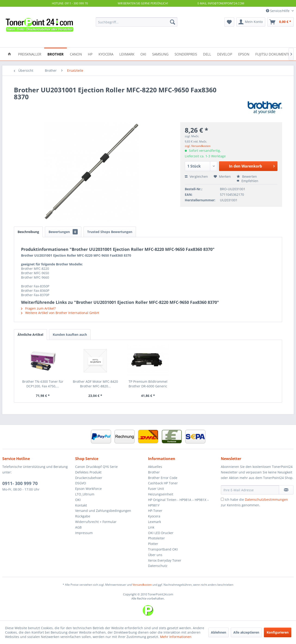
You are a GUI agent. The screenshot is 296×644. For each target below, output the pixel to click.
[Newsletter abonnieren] (286, 490)
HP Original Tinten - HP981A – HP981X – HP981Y (178, 502)
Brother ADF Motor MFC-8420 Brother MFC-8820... (95, 384)
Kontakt (81, 505)
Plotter (153, 544)
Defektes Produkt (88, 472)
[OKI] (143, 54)
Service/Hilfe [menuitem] (278, 11)
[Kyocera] (106, 54)
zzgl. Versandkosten (198, 146)
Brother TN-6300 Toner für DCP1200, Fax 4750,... (43, 384)
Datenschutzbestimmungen (266, 499)
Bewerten (247, 176)
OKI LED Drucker (161, 533)
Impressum (84, 533)
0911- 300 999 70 (20, 483)
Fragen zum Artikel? (38, 308)
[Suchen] (173, 22)
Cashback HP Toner (163, 483)
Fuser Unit (156, 489)
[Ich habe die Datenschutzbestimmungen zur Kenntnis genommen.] (222, 499)
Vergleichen (196, 176)
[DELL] (207, 54)
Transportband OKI (163, 549)
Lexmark (154, 522)
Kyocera (154, 516)
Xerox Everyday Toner (165, 560)
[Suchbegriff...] (137, 22)
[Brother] (55, 54)
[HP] (90, 54)
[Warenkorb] (281, 22)
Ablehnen (219, 632)
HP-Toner (155, 511)
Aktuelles (155, 467)
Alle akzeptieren (246, 632)
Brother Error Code (163, 478)
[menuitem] (137, 22)
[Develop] (225, 54)
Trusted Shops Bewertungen (110, 232)
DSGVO (81, 483)
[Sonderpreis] (186, 54)
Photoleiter (156, 538)
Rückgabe (83, 516)
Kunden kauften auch (70, 334)
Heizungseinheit (161, 494)
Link (151, 527)
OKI (78, 500)
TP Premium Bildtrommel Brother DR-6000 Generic (148, 384)
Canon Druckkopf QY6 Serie (96, 467)
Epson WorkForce (88, 489)
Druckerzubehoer (89, 478)
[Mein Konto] (251, 22)
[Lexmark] (127, 54)
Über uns (155, 555)
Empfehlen (247, 181)
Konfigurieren (278, 632)
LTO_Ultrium (85, 494)
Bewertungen (63, 232)
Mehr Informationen (176, 637)
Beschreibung (28, 232)
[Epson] (244, 54)
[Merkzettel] (229, 22)
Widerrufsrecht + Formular (96, 522)
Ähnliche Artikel (30, 334)
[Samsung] (160, 54)
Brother (154, 472)
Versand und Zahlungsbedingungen (103, 511)
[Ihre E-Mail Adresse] (250, 490)
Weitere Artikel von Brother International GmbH (60, 313)
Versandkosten (142, 585)
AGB (78, 527)
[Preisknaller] (30, 54)
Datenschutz (158, 566)
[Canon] (76, 54)
